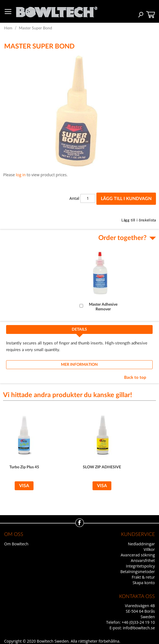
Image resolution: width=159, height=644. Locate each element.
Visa (24, 486)
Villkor (149, 549)
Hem (8, 28)
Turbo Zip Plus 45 (24, 467)
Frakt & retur (143, 577)
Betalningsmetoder (138, 572)
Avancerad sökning (138, 555)
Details (79, 329)
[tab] (79, 331)
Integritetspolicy (141, 566)
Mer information (79, 365)
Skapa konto (144, 583)
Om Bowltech (16, 544)
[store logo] (57, 11)
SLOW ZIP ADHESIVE (102, 467)
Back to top (135, 378)
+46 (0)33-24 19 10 (138, 622)
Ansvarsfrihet (143, 560)
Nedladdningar (141, 544)
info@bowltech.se (139, 628)
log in (21, 175)
